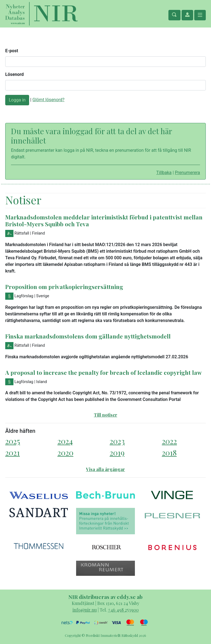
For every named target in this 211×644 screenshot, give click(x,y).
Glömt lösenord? (48, 100)
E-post (12, 51)
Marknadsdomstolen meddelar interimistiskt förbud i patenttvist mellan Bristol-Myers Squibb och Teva (104, 220)
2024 (65, 441)
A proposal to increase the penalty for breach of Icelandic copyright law (103, 372)
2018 (169, 452)
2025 (13, 441)
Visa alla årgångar (105, 469)
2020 (65, 452)
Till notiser (106, 415)
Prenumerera (187, 173)
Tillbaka (164, 173)
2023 (117, 441)
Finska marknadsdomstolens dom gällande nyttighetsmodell (88, 336)
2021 (13, 452)
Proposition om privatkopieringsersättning (64, 287)
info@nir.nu (85, 610)
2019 (117, 452)
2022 (169, 441)
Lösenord (14, 74)
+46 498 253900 (123, 610)
